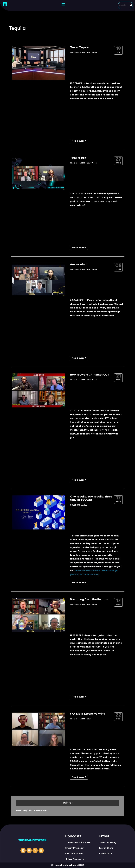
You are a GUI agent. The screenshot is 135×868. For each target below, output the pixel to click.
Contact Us (106, 854)
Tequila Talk (78, 158)
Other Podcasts (74, 859)
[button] (63, 5)
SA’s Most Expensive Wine (88, 714)
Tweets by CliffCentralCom (31, 811)
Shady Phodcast (75, 848)
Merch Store (106, 848)
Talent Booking (108, 843)
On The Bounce (74, 854)
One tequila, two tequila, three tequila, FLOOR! (91, 498)
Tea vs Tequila (80, 48)
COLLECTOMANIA (78, 505)
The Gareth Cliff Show (80, 53)
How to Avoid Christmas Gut (89, 375)
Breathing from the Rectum (89, 600)
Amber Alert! (79, 264)
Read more (79, 141)
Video (94, 53)
